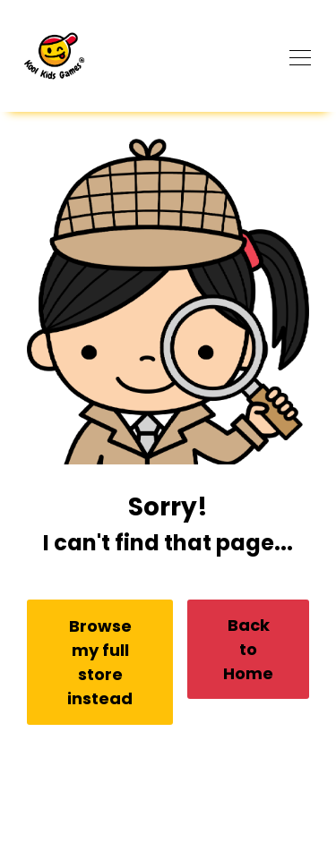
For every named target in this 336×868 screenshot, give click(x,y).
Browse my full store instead (100, 662)
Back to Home (248, 649)
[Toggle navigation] (300, 55)
